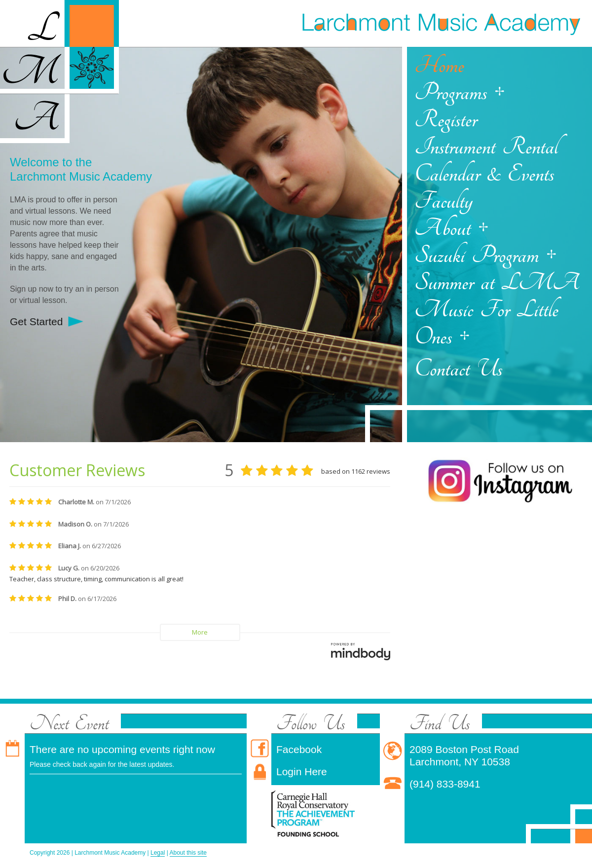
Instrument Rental (486, 147)
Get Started (36, 321)
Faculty (444, 201)
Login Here (302, 772)
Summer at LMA (497, 283)
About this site (188, 853)
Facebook (299, 749)
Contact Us (458, 369)
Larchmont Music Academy (441, 22)
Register (446, 120)
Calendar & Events (484, 174)
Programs (451, 93)
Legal (158, 853)
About (443, 228)
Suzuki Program (477, 255)
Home (439, 65)
